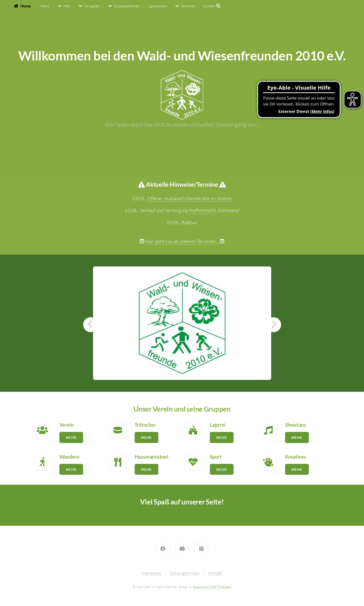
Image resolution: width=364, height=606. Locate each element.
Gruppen (92, 6)
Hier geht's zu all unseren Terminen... (182, 241)
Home (26, 6)
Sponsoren (158, 6)
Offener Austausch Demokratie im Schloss (189, 198)
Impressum (151, 573)
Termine (188, 6)
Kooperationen (127, 6)
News (44, 6)
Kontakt (215, 573)
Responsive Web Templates (212, 587)
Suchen (212, 6)
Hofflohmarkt (203, 210)
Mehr (71, 438)
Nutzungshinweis (185, 573)
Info (67, 6)
